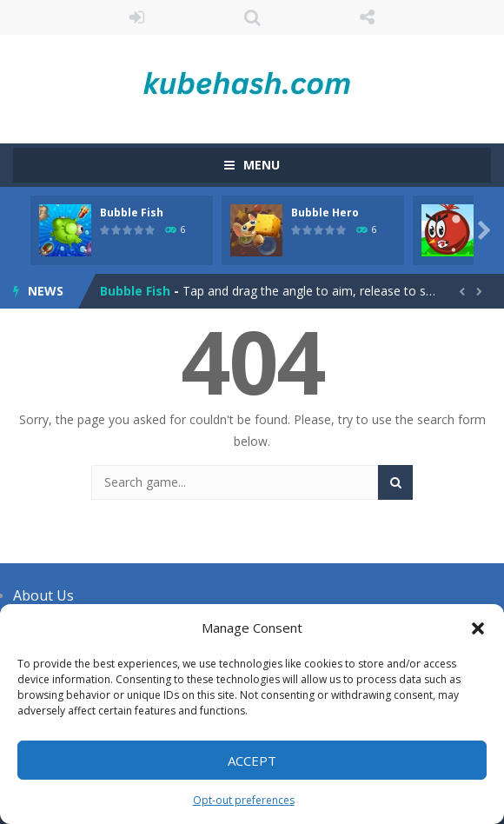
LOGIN (137, 17)
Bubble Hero (325, 213)
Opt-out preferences (244, 800)
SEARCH (252, 17)
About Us (43, 595)
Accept (252, 761)
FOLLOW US (367, 17)
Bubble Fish (132, 213)
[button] (478, 628)
